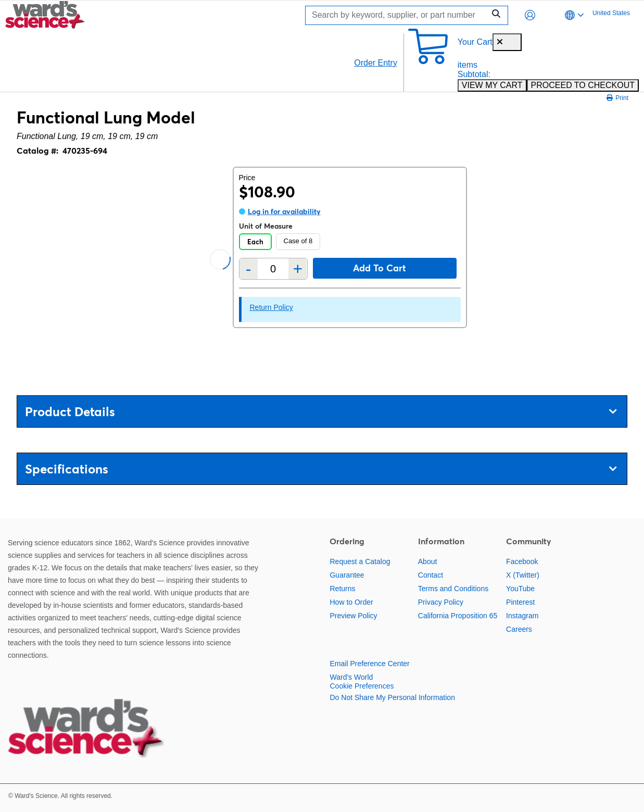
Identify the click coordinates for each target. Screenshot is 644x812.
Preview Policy (353, 616)
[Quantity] (273, 269)
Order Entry (376, 63)
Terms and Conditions (453, 589)
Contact (431, 575)
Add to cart (380, 268)
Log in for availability (284, 211)
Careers (519, 629)
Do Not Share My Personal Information (392, 697)
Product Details (321, 412)
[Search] (398, 15)
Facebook (522, 561)
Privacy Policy (441, 602)
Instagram (522, 616)
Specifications (321, 469)
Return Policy (272, 307)
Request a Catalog (360, 561)
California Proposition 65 (458, 616)
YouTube (520, 589)
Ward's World (351, 677)
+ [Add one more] (298, 269)
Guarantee (347, 575)
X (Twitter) (523, 575)
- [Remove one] (249, 269)
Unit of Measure (266, 226)
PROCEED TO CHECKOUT (583, 85)
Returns (342, 589)
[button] (530, 15)
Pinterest (520, 602)
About (428, 561)
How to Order (351, 602)
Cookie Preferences (362, 686)
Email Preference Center (369, 664)
